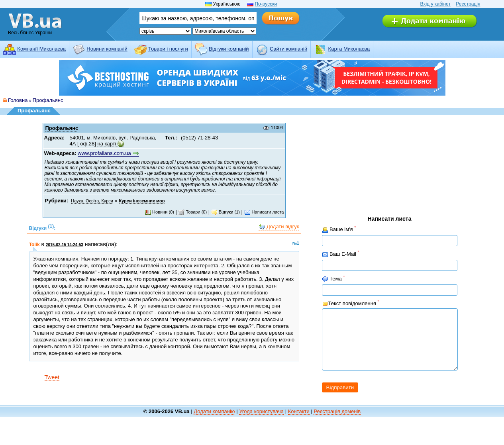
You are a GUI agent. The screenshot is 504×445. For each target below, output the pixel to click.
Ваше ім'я (339, 229)
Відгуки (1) (226, 212)
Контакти (299, 423)
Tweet (52, 377)
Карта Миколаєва (349, 49)
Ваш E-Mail (341, 254)
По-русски (266, 4)
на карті (107, 144)
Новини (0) (159, 212)
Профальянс (48, 100)
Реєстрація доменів (337, 423)
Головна (18, 100)
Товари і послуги (168, 49)
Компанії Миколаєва (41, 49)
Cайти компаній (288, 49)
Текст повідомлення (351, 303)
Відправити (340, 399)
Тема (333, 279)
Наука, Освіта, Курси (92, 201)
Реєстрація (468, 4)
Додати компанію (214, 423)
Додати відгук (279, 227)
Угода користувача (261, 423)
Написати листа (264, 212)
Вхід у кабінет (435, 4)
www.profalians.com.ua (104, 153)
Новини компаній (107, 49)
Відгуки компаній (229, 49)
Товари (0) (192, 212)
